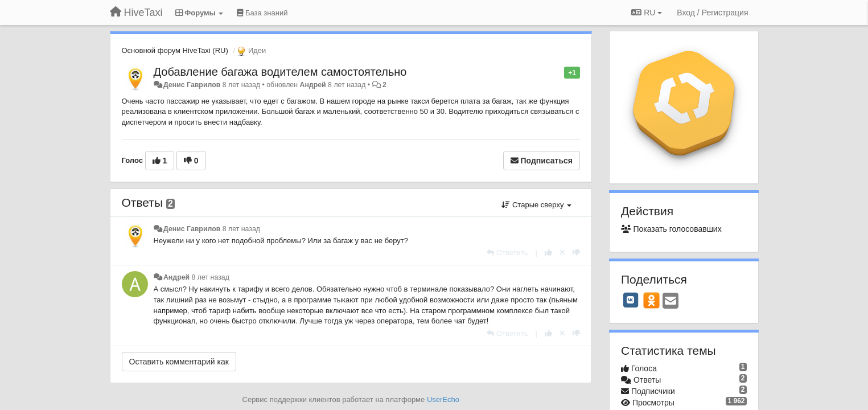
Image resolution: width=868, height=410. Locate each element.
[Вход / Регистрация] (712, 13)
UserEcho (443, 399)
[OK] (651, 300)
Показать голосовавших (671, 229)
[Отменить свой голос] (562, 253)
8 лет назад (241, 229)
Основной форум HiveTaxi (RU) (175, 50)
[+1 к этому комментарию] (548, 253)
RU (647, 13)
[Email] (670, 302)
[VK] (631, 300)
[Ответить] (507, 253)
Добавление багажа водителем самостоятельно (280, 72)
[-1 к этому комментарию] (576, 253)
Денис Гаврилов (192, 85)
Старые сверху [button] (536, 205)
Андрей (312, 85)
